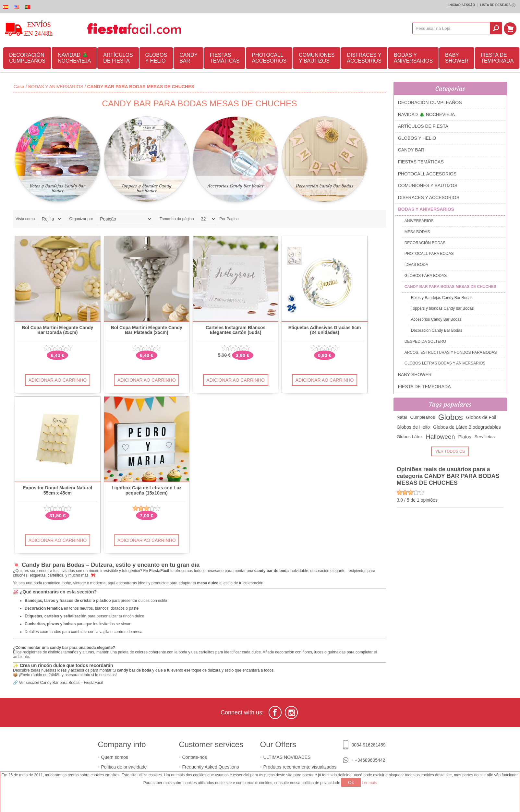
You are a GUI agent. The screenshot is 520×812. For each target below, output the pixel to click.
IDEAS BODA (416, 265)
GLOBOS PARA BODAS (426, 276)
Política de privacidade (124, 767)
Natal (402, 417)
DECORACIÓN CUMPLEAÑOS (27, 58)
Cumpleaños (422, 417)
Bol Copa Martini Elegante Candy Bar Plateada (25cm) (147, 330)
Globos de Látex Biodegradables (467, 427)
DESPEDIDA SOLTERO (425, 341)
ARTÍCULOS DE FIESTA (118, 58)
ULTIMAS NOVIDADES (287, 757)
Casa (19, 87)
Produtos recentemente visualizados (300, 767)
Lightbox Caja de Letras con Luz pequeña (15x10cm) (146, 490)
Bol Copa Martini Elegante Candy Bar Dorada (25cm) (57, 330)
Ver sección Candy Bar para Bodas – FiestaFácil (61, 683)
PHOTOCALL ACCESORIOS (269, 58)
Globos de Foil (481, 417)
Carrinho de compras (511, 28)
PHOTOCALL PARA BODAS (429, 254)
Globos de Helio (413, 427)
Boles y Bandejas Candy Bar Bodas (58, 188)
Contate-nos (195, 757)
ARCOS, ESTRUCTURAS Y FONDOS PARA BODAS (451, 352)
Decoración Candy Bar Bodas (325, 186)
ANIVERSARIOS (419, 221)
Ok (351, 782)
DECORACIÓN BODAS (425, 243)
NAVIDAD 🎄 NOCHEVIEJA (74, 58)
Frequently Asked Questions (211, 767)
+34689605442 (370, 760)
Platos (465, 437)
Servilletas (484, 437)
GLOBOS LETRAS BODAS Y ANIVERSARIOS (445, 363)
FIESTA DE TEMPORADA (497, 58)
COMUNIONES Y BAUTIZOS (317, 58)
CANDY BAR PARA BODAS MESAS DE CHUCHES (450, 287)
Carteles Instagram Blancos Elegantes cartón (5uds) (236, 330)
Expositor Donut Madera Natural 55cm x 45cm (57, 490)
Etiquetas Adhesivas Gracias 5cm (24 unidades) (325, 330)
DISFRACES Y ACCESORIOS (364, 58)
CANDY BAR (188, 58)
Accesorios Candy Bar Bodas (236, 186)
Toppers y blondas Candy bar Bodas (147, 188)
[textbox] (452, 28)
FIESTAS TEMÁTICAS (225, 58)
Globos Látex (410, 437)
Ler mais (369, 783)
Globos (451, 417)
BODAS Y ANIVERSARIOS (413, 58)
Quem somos (115, 757)
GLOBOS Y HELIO (156, 58)
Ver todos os (450, 451)
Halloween (441, 437)
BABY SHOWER (457, 58)
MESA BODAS (417, 232)
